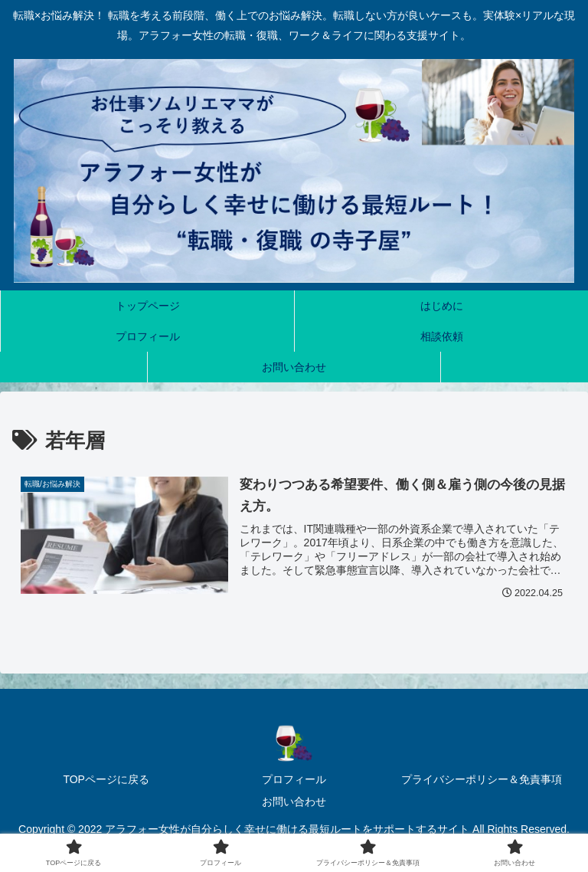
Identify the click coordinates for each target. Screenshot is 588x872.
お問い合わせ (294, 802)
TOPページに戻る (106, 779)
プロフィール (294, 779)
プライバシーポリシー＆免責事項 (482, 779)
